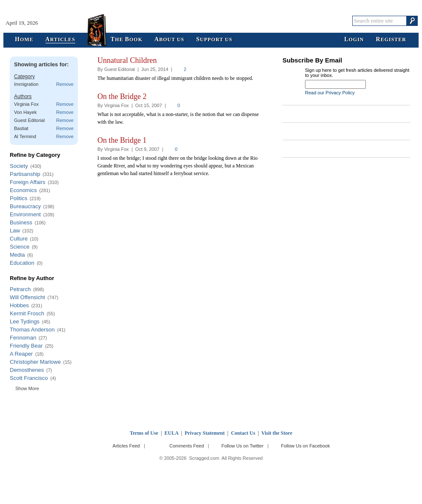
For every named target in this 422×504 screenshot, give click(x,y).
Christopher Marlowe (35, 362)
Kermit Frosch (27, 313)
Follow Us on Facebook (306, 446)
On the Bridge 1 (122, 140)
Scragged (211, 21)
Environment (25, 214)
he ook (127, 40)
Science (20, 247)
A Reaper (21, 354)
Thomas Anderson (32, 330)
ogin (354, 40)
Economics (23, 190)
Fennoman (23, 338)
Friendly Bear (26, 346)
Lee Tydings (25, 321)
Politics (19, 198)
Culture (19, 239)
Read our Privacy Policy (330, 93)
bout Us (169, 40)
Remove (65, 84)
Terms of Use (144, 433)
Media (17, 255)
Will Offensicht (27, 297)
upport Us (214, 40)
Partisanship (25, 174)
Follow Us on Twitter (242, 446)
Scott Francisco (29, 378)
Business (21, 222)
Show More (27, 388)
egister (391, 40)
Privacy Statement (205, 433)
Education (22, 263)
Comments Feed (187, 446)
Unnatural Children (127, 60)
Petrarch (20, 289)
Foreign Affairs (28, 182)
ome (24, 40)
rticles (60, 40)
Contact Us (243, 433)
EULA (172, 433)
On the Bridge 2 (122, 96)
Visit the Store (277, 433)
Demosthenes (27, 370)
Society (19, 166)
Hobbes (19, 305)
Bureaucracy (25, 206)
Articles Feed (126, 446)
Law (15, 231)
